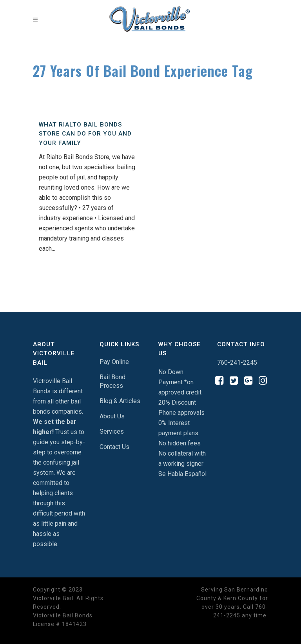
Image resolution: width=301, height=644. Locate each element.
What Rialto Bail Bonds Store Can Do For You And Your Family (85, 134)
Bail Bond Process (112, 381)
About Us (112, 416)
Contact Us (114, 447)
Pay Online (114, 362)
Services (112, 431)
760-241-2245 (237, 363)
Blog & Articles (120, 401)
